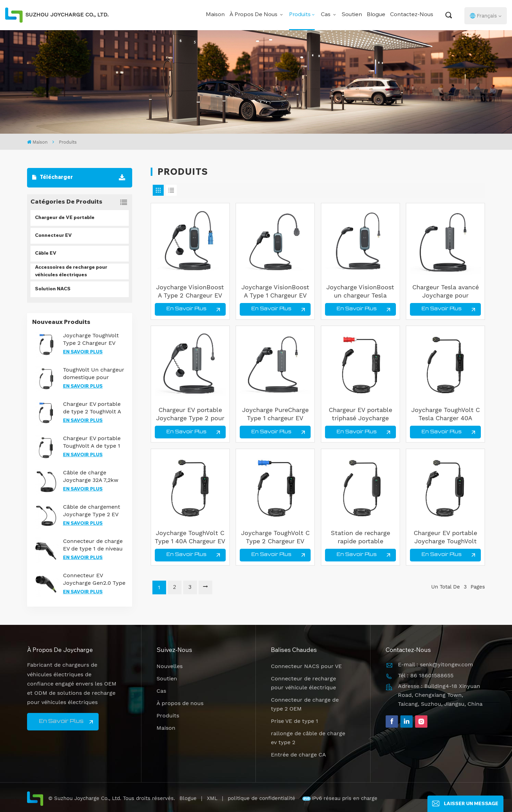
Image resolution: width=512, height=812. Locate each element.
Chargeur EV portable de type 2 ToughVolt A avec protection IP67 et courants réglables (94, 408)
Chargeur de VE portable (65, 218)
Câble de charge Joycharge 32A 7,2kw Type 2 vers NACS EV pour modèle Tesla (91, 477)
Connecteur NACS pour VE (306, 666)
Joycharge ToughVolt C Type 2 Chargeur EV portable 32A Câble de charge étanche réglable (275, 537)
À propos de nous (254, 15)
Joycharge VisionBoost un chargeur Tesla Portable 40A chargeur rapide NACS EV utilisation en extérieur (360, 292)
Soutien (352, 15)
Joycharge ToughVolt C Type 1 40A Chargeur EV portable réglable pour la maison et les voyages (190, 537)
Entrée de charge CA (298, 755)
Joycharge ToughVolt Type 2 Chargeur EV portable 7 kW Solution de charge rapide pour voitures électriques (94, 340)
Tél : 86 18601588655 (426, 675)
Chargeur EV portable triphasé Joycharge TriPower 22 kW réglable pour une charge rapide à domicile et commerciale (360, 414)
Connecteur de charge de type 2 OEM (305, 704)
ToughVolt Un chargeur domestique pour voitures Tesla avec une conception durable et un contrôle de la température (94, 374)
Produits (300, 15)
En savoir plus (83, 352)
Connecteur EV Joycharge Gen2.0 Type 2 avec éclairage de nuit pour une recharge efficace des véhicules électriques (95, 579)
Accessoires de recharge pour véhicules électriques (71, 271)
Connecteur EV (53, 236)
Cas (326, 15)
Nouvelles (170, 666)
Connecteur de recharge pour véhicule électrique (303, 683)
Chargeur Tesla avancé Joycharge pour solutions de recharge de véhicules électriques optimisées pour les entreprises (446, 292)
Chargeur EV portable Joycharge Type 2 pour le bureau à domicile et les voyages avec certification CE (190, 414)
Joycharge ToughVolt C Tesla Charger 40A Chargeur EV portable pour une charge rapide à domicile (446, 414)
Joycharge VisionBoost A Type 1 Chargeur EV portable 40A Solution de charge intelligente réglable (275, 292)
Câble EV (46, 254)
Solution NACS (53, 289)
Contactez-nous (412, 15)
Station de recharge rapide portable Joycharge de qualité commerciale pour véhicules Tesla (360, 537)
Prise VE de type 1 (295, 721)
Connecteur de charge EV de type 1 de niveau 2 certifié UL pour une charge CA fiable (93, 545)
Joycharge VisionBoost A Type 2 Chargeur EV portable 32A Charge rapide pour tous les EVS (190, 292)
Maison (215, 15)
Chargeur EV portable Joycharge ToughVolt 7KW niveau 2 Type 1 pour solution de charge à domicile (445, 537)
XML (212, 798)
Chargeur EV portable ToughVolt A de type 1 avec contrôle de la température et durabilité (92, 442)
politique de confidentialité (262, 798)
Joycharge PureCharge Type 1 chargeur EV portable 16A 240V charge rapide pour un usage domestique (275, 414)
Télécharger (53, 178)
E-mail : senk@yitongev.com (435, 664)
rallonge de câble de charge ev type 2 (308, 738)
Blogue (376, 15)
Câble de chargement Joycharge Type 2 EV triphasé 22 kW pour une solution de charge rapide (94, 511)
